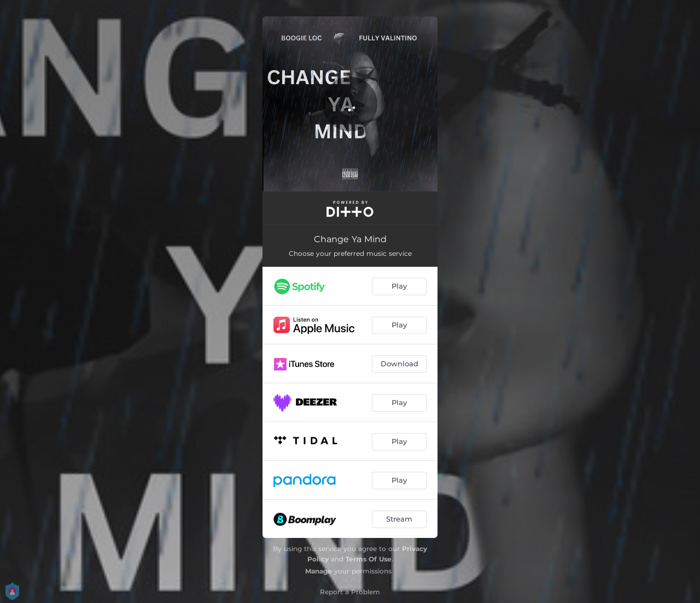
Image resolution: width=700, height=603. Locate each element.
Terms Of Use (369, 559)
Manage (319, 571)
